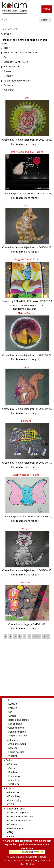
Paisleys (13, 708)
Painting (13, 764)
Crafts (9, 760)
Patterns (10, 700)
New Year (13, 748)
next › (36, 636)
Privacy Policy (32, 861)
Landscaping (15, 800)
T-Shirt (12, 804)
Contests (13, 824)
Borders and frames (19, 720)
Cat (26, 206)
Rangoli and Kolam (15, 809)
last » (46, 636)
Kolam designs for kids (20, 821)
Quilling (12, 768)
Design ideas (15, 724)
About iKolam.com (14, 861)
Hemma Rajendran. (25, 140)
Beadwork (13, 772)
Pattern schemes (17, 732)
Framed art (14, 792)
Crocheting (14, 784)
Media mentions (16, 828)
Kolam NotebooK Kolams (26, 475)
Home (4, 29)
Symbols (13, 704)
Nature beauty (26, 313)
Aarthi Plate (14, 780)
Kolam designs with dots (21, 817)
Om (10, 712)
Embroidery (14, 776)
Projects (10, 788)
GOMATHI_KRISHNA (25, 301)
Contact (30, 864)
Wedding (13, 756)
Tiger (26, 98)
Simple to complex (18, 736)
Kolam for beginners (19, 813)
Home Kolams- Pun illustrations (26, 152)
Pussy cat (26, 529)
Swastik (12, 716)
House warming (16, 752)
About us (13, 836)
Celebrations (12, 740)
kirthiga (25, 624)
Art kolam (26, 582)
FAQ (11, 832)
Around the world (17, 744)
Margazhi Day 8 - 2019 (26, 259)
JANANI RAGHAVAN (25, 194)
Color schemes (16, 728)
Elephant (26, 421)
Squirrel (26, 367)
